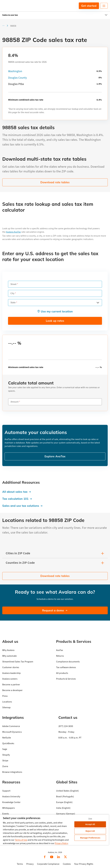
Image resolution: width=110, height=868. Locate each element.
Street (13, 284)
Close (90, 819)
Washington (15, 71)
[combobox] (55, 303)
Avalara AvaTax (14, 232)
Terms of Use (21, 840)
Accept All (90, 824)
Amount (15, 402)
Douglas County (17, 78)
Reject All (90, 831)
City (12, 293)
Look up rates (55, 321)
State (13, 303)
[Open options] (98, 303)
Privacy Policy (61, 843)
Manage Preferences (90, 838)
